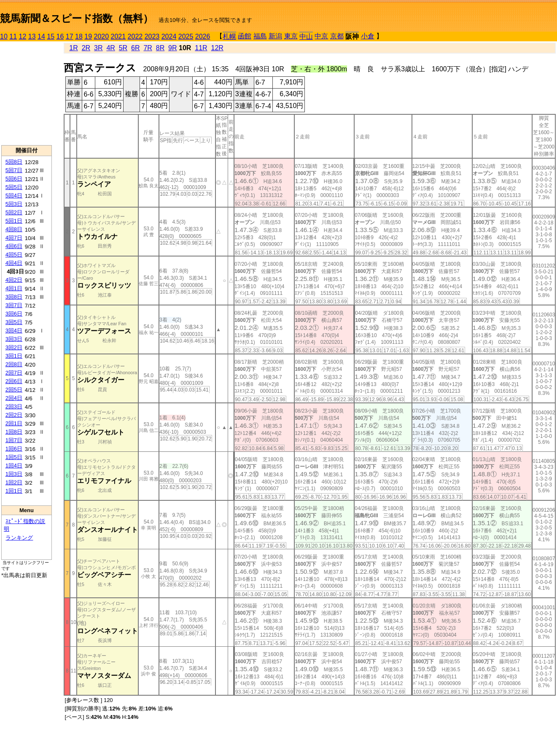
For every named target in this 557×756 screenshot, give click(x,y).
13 (32, 36)
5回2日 (14, 212)
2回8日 (14, 364)
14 (41, 36)
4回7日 (14, 238)
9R (172, 48)
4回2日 (14, 280)
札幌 (229, 36)
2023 (152, 36)
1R (73, 48)
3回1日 (14, 356)
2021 (118, 36)
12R (217, 48)
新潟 (275, 36)
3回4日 (14, 331)
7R (148, 48)
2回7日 (14, 373)
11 (13, 36)
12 (23, 36)
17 (70, 36)
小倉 (368, 36)
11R (201, 48)
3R (98, 48)
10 (4, 36)
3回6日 (14, 314)
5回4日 (14, 196)
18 (79, 36)
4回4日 (14, 263)
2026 (203, 36)
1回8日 (14, 432)
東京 (291, 36)
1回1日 (14, 491)
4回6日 (14, 246)
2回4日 (14, 398)
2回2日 (14, 415)
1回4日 (14, 466)
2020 (102, 36)
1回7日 (14, 440)
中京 (321, 36)
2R (86, 48)
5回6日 (14, 179)
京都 (337, 36)
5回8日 (14, 162)
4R (110, 48)
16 (60, 36)
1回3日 (14, 474)
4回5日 (14, 255)
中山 (306, 36)
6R (135, 48)
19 (88, 36)
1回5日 (14, 457)
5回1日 (14, 221)
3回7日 (14, 305)
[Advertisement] (27, 93)
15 (51, 36)
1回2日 (14, 482)
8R (160, 48)
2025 (186, 36)
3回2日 (14, 347)
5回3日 (14, 204)
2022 (135, 36)
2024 (169, 36)
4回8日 (14, 229)
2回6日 (14, 381)
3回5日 (14, 322)
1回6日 (14, 449)
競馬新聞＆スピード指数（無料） (77, 18)
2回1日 (14, 423)
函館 (245, 36)
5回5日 (14, 187)
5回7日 (14, 170)
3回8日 (14, 297)
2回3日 (14, 406)
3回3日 (14, 339)
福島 (260, 36)
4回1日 (14, 288)
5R (123, 48)
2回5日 (14, 390)
